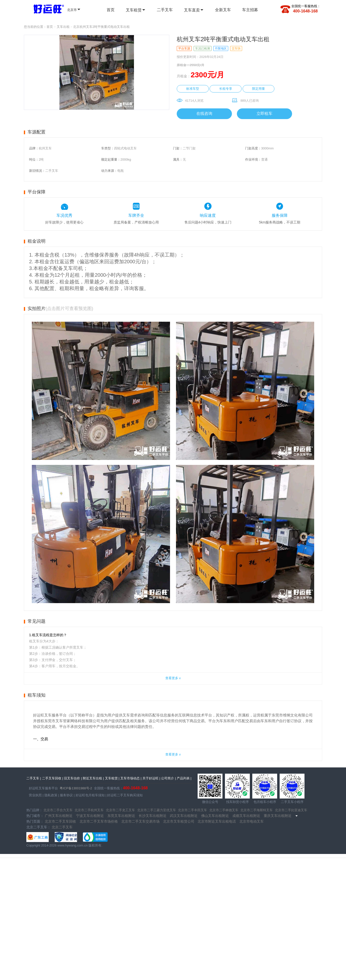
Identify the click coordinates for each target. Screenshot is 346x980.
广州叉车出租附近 (59, 816)
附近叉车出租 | (93, 778)
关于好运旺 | (151, 778)
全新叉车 (223, 10)
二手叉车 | (34, 778)
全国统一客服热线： (306, 6)
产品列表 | (184, 778)
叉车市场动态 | (131, 778)
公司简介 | (168, 778)
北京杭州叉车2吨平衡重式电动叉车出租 (101, 27)
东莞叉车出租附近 (121, 816)
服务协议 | (67, 795)
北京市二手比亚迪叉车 (291, 810)
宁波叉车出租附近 (90, 816)
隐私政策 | (51, 795)
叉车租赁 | (112, 778)
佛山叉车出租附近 (215, 816)
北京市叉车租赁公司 (179, 821)
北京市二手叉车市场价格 (99, 821)
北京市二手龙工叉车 (120, 810)
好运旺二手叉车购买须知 (125, 795)
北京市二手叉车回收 (60, 821)
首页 (111, 10)
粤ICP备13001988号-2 (76, 788)
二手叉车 (165, 10)
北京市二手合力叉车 (58, 810)
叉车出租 (63, 27)
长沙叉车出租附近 (153, 816)
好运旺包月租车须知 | (90, 795)
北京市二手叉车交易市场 (140, 821)
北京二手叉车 (62, 827)
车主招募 (250, 10)
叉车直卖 (194, 10)
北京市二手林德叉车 (224, 810)
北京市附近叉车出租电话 (217, 821)
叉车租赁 (136, 10)
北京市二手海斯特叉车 (257, 810)
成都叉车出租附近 (246, 816)
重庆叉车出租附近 (278, 816)
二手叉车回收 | (53, 778)
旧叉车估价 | (73, 778)
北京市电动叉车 (252, 821)
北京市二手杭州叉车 (89, 810)
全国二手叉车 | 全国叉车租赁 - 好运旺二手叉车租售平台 (46, 8)
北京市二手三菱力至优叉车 (157, 810)
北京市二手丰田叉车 (193, 810)
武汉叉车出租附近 (184, 816)
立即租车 (264, 113)
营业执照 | (36, 795)
